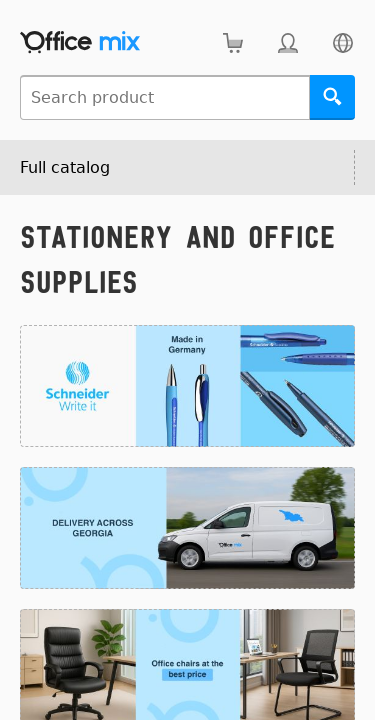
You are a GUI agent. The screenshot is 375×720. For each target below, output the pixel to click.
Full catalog (65, 167)
